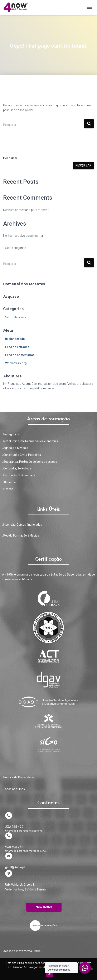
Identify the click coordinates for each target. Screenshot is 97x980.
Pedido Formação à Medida (21, 536)
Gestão (8, 489)
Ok (50, 974)
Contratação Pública (17, 469)
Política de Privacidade (19, 777)
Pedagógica (11, 434)
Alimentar (10, 482)
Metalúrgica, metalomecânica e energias (31, 441)
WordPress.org (16, 363)
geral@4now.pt (15, 867)
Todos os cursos (14, 789)
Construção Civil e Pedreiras (22, 455)
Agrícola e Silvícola (16, 448)
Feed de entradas (17, 347)
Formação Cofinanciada (19, 475)
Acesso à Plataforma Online (22, 951)
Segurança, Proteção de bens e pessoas (30, 462)
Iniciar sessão (15, 339)
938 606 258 (14, 847)
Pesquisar (10, 158)
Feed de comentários (20, 355)
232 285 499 (14, 827)
